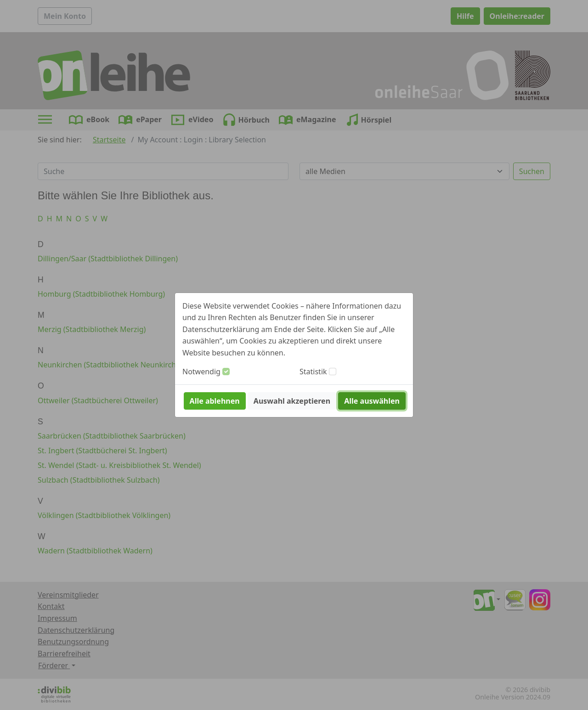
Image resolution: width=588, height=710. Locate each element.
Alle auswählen (372, 401)
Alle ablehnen (215, 401)
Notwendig (201, 372)
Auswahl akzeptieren (292, 401)
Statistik (313, 372)
